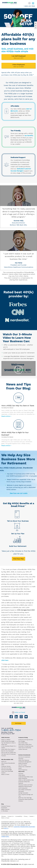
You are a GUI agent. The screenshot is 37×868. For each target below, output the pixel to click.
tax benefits (29, 136)
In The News (5, 811)
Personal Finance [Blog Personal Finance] (6, 806)
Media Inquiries (5, 809)
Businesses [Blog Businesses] (4, 808)
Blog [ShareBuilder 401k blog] (2, 804)
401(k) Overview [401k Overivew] (5, 738)
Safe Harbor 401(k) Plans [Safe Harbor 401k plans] (25, 744)
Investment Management (25, 762)
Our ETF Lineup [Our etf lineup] (23, 765)
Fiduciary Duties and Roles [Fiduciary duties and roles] (25, 785)
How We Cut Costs (6, 768)
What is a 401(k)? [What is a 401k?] (6, 740)
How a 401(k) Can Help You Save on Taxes (18, 406)
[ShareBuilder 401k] (9, 2)
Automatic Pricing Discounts (26, 746)
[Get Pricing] (19, 559)
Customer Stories (6, 766)
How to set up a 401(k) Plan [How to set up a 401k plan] (9, 753)
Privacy (26, 816)
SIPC (7, 836)
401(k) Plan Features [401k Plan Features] (24, 760)
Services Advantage (6, 770)
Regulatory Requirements (25, 786)
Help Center (22, 772)
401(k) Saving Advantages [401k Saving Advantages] (8, 741)
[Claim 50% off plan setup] (18, 18)
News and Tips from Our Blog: (18, 386)
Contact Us (11, 816)
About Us (4, 762)
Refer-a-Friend (20, 712)
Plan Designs (22, 741)
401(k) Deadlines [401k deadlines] (23, 778)
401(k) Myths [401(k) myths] (22, 775)
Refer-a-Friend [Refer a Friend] (5, 774)
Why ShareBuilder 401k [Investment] (7, 760)
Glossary (21, 801)
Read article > (6, 416)
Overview (21, 774)
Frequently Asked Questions (26, 799)
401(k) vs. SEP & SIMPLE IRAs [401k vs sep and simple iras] (26, 780)
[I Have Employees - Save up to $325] (18, 66)
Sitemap (4, 816)
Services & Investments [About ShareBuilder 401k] (24, 755)
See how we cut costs (19, 493)
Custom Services (23, 749)
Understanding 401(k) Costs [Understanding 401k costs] (26, 777)
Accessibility (19, 816)
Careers (3, 773)
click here (5, 660)
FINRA (3, 836)
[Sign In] (29, 3)
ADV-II (6, 828)
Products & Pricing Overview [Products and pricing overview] (26, 740)
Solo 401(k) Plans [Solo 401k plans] (23, 743)
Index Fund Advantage (7, 771)
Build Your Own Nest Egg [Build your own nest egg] (25, 798)
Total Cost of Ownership (25, 748)
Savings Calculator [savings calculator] (23, 793)
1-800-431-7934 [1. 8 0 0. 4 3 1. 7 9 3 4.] (29, 6)
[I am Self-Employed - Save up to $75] (18, 57)
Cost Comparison (23, 788)
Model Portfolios (23, 763)
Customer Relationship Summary (24, 827)
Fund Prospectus (23, 770)
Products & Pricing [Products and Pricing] (23, 738)
